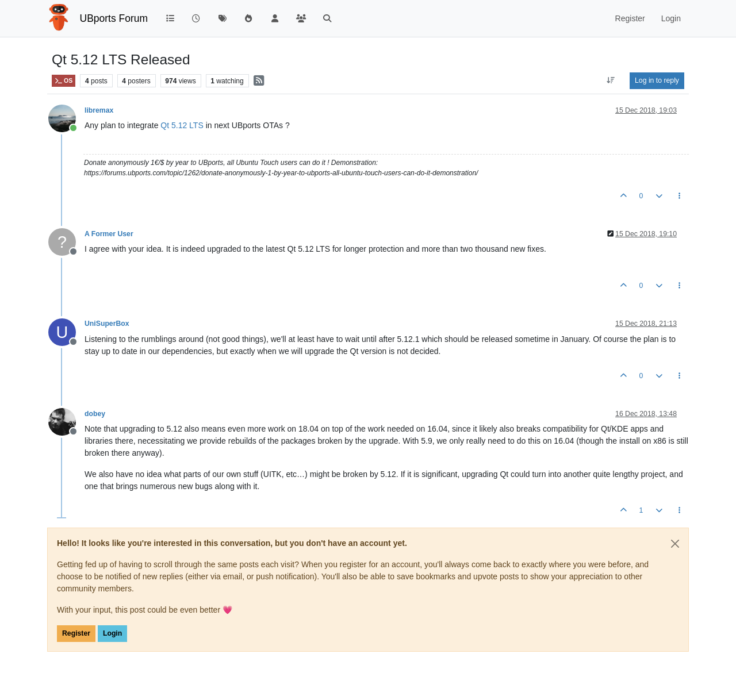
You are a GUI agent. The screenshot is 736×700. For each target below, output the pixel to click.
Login (112, 633)
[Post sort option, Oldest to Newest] (611, 80)
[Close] (675, 544)
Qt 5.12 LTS (182, 125)
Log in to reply (657, 80)
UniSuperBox (107, 324)
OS (64, 81)
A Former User (109, 234)
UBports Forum (114, 18)
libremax (99, 110)
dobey (95, 414)
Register (76, 633)
